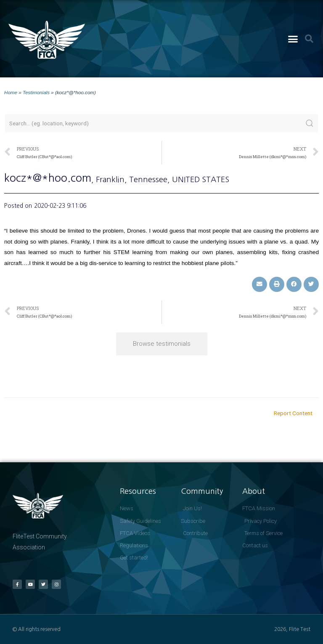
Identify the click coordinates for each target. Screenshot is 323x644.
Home (11, 92)
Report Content (293, 413)
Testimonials (36, 92)
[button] (293, 39)
